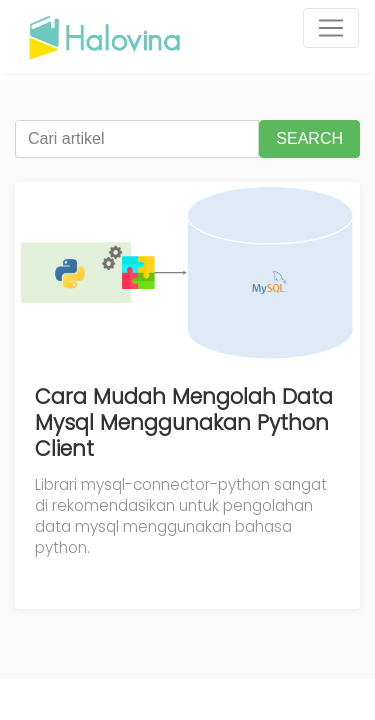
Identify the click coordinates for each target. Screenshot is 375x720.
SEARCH (309, 138)
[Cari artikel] (137, 139)
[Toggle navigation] (331, 28)
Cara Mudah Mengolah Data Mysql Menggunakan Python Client (184, 422)
